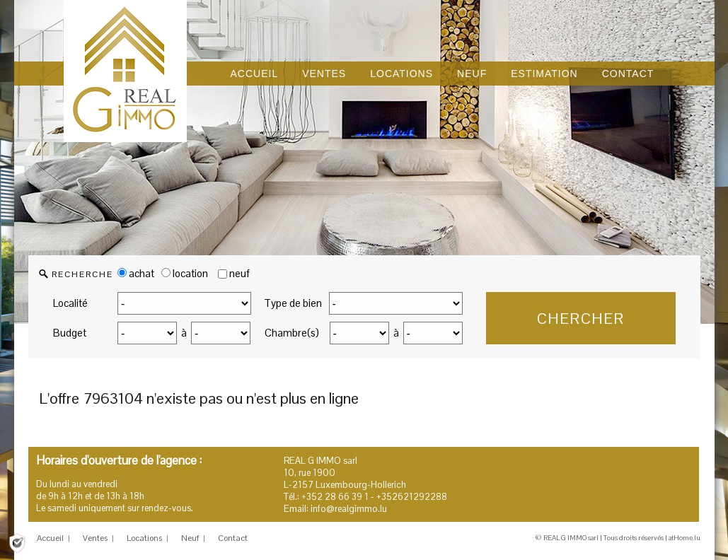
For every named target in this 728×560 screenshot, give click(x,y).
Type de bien (293, 303)
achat (136, 273)
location (185, 273)
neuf (239, 273)
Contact (233, 538)
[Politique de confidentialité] (17, 542)
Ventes (95, 538)
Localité (70, 303)
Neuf (190, 538)
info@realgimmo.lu (349, 509)
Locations (144, 538)
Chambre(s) (292, 333)
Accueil (50, 538)
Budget (70, 333)
